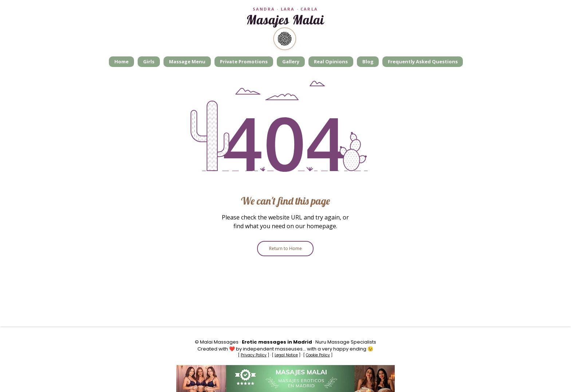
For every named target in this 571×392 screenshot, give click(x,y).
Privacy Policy (254, 355)
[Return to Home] (285, 249)
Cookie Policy (318, 355)
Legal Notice (286, 355)
